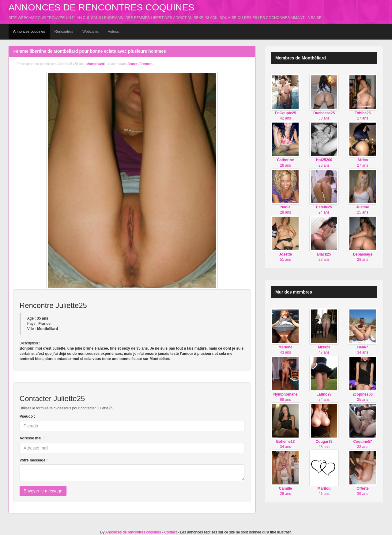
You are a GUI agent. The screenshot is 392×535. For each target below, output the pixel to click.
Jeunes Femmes (140, 64)
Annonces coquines (29, 32)
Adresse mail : (32, 438)
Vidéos (113, 32)
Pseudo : (27, 416)
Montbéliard (95, 64)
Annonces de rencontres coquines (102, 7)
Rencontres (64, 32)
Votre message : (34, 460)
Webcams (90, 32)
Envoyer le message (43, 491)
